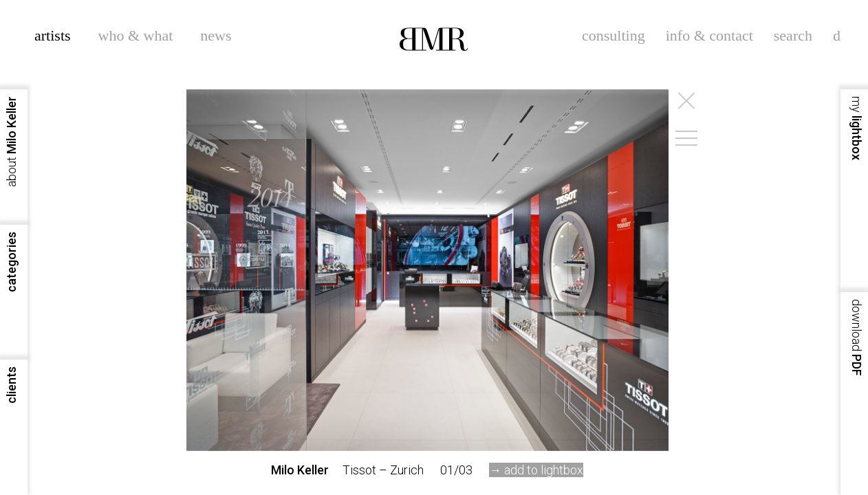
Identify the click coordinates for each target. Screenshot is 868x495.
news (216, 35)
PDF (857, 338)
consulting (614, 35)
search (793, 35)
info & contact (709, 35)
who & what (136, 35)
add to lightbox (544, 470)
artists (53, 35)
